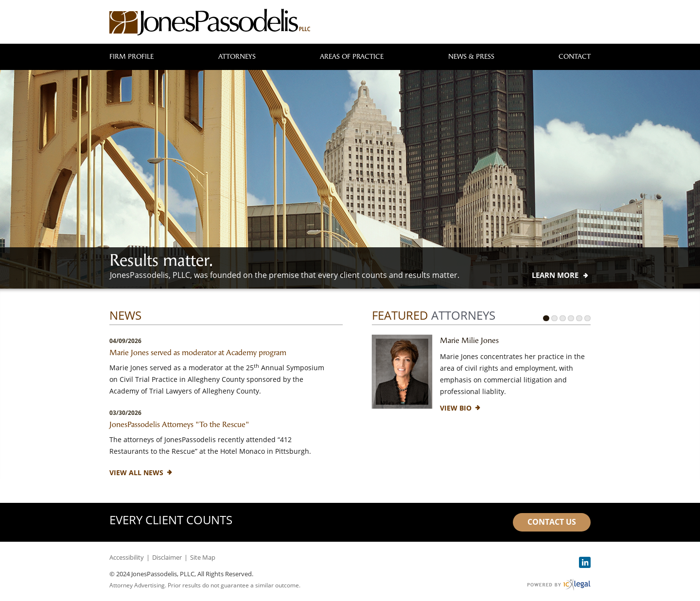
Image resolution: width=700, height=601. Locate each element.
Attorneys (237, 57)
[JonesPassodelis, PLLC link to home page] (210, 22)
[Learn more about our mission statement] (555, 275)
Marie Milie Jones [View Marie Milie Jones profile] (469, 340)
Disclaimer (167, 557)
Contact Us (552, 522)
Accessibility (127, 557)
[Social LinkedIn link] (585, 562)
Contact (575, 57)
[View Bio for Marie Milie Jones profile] (456, 408)
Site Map (203, 557)
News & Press (471, 57)
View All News (136, 472)
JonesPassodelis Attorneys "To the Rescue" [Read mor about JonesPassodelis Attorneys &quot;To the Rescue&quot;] (179, 424)
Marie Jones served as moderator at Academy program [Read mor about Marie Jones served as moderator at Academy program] (198, 352)
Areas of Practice (352, 57)
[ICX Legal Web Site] (559, 585)
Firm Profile (131, 57)
